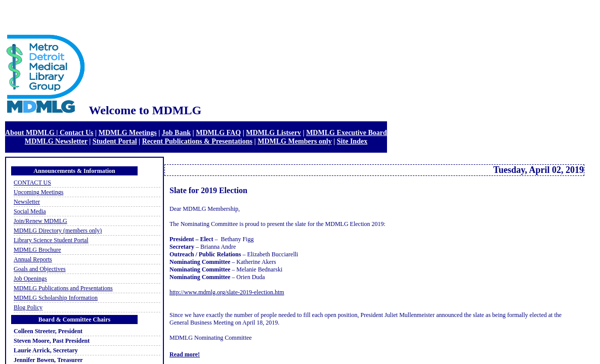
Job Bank (176, 132)
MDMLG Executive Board (347, 132)
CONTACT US (32, 183)
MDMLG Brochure (37, 250)
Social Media (30, 211)
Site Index (352, 141)
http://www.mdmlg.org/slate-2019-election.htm (227, 292)
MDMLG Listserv (273, 132)
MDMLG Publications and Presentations (63, 288)
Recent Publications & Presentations (197, 141)
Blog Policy (28, 307)
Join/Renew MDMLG (40, 221)
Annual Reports (33, 259)
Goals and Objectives (40, 269)
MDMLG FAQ (218, 132)
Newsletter (27, 202)
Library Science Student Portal (51, 240)
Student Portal (115, 141)
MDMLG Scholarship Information (56, 298)
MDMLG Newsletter (56, 141)
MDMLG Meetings (128, 132)
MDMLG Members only (295, 141)
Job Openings (30, 279)
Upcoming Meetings (38, 192)
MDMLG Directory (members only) (58, 231)
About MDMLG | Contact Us (49, 132)
